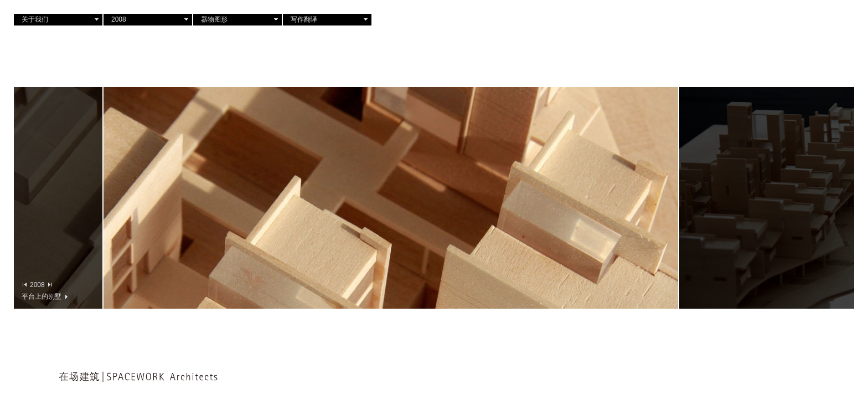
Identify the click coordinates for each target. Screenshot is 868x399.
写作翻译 (304, 19)
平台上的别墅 (45, 296)
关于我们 (35, 19)
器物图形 (214, 19)
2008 (119, 19)
